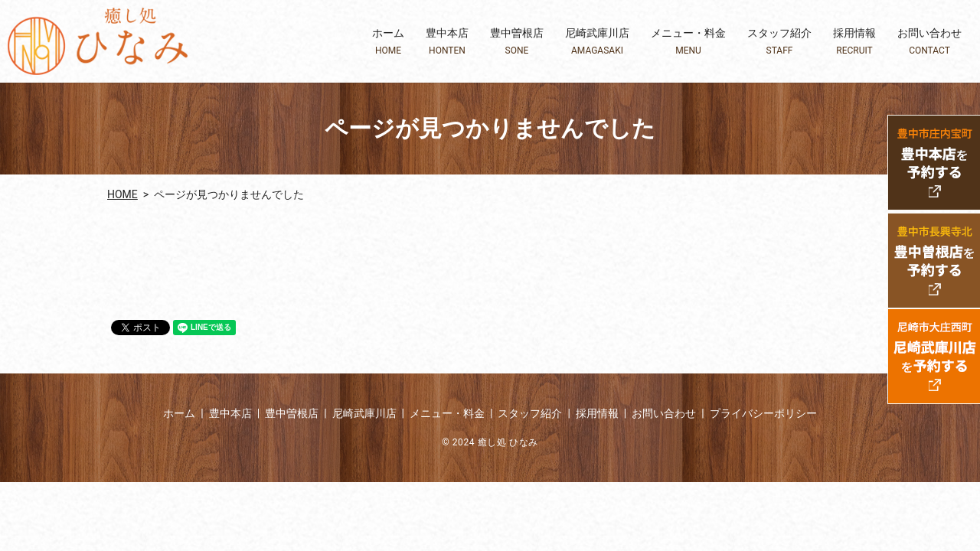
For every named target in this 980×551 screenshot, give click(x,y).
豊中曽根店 (517, 42)
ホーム (388, 42)
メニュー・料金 (688, 42)
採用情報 (854, 42)
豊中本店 (447, 42)
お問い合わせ (929, 42)
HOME (122, 194)
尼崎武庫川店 (597, 42)
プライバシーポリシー (763, 413)
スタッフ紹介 (779, 42)
